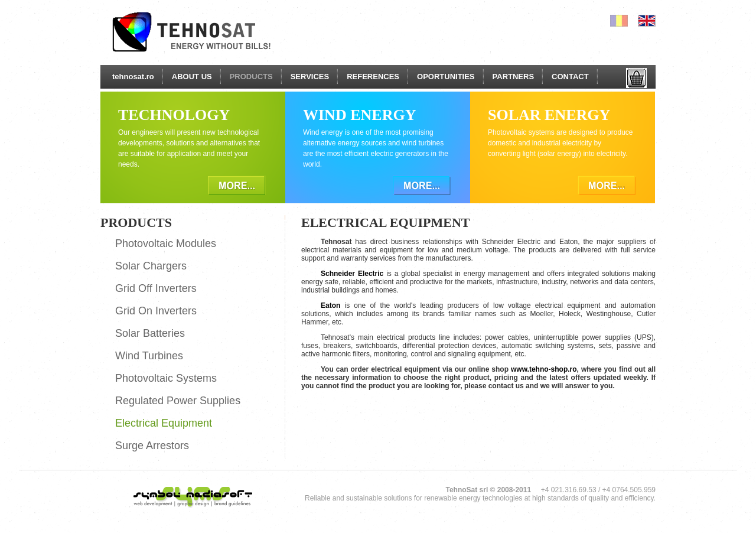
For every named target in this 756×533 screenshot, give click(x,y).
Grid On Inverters (156, 311)
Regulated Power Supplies (178, 401)
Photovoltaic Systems (166, 378)
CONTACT (570, 77)
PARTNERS (514, 77)
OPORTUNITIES (446, 77)
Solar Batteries (150, 333)
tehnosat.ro (133, 77)
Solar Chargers (151, 266)
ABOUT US (192, 77)
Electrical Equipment (164, 423)
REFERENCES (373, 77)
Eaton (330, 305)
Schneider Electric (352, 274)
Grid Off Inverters (156, 288)
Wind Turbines (149, 356)
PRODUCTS (251, 77)
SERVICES (310, 77)
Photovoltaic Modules (166, 243)
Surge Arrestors (152, 446)
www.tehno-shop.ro (544, 369)
